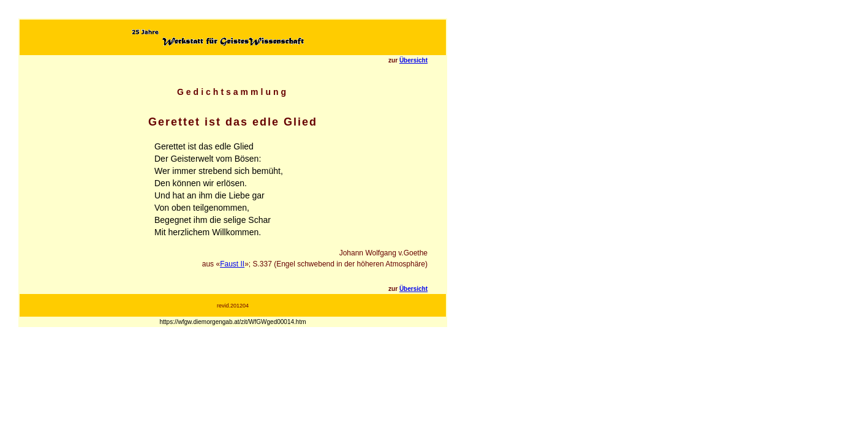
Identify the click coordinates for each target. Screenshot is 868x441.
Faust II (232, 264)
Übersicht (413, 60)
